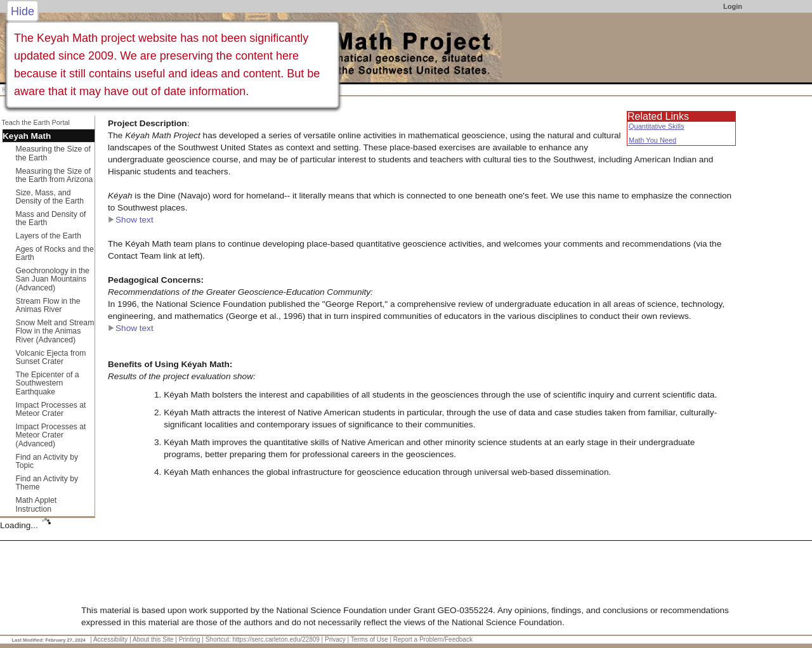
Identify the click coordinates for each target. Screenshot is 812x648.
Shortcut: (218, 639)
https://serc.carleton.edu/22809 (276, 639)
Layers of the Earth (49, 236)
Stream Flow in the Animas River (48, 306)
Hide (23, 11)
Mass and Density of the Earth (51, 219)
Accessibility (110, 639)
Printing (190, 639)
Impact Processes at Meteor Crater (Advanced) (51, 435)
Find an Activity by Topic (47, 462)
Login (733, 6)
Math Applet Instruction (36, 505)
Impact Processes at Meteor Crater (51, 410)
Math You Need (652, 140)
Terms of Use (370, 639)
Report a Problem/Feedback (433, 639)
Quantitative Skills (656, 126)
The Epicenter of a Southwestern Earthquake (48, 383)
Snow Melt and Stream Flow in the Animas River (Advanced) (55, 331)
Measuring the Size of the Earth (53, 153)
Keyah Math (27, 136)
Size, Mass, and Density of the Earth (50, 197)
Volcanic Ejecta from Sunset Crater (51, 358)
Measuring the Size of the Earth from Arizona (55, 176)
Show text (131, 220)
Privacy (335, 639)
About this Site (153, 639)
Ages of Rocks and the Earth (55, 254)
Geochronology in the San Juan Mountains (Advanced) (53, 279)
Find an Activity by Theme (47, 483)
